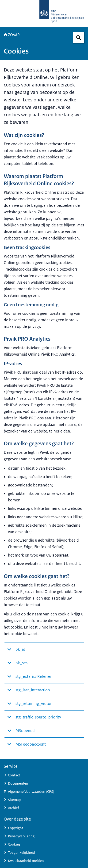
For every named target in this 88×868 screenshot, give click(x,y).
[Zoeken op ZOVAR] (79, 38)
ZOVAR (12, 35)
